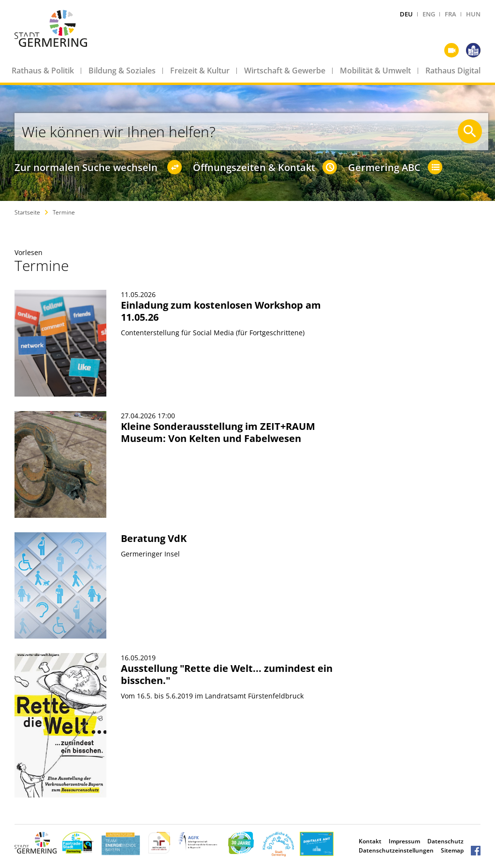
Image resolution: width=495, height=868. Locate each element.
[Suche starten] (470, 131)
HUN (473, 14)
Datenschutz (445, 841)
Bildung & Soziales (122, 71)
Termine (64, 212)
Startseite (27, 212)
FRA (451, 14)
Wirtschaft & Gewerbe (285, 71)
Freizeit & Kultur (200, 71)
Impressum (404, 841)
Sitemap (452, 850)
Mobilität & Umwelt (375, 71)
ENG (429, 14)
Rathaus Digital (453, 71)
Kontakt (370, 841)
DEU (406, 14)
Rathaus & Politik (43, 71)
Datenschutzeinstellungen (396, 850)
